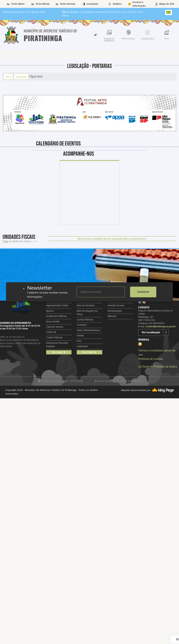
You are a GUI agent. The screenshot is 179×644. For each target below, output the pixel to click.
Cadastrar (143, 292)
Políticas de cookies (151, 359)
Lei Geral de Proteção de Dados (158, 367)
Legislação (21, 77)
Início (8, 77)
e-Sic (79, 341)
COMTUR (51, 332)
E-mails (80, 336)
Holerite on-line (116, 306)
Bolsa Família (53, 322)
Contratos (82, 325)
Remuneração (115, 311)
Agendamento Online (57, 306)
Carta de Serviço (55, 327)
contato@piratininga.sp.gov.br (160, 327)
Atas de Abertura (86, 306)
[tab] (95, 35)
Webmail (112, 316)
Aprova (50, 311)
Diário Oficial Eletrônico (89, 330)
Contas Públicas (54, 338)
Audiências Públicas (56, 316)
